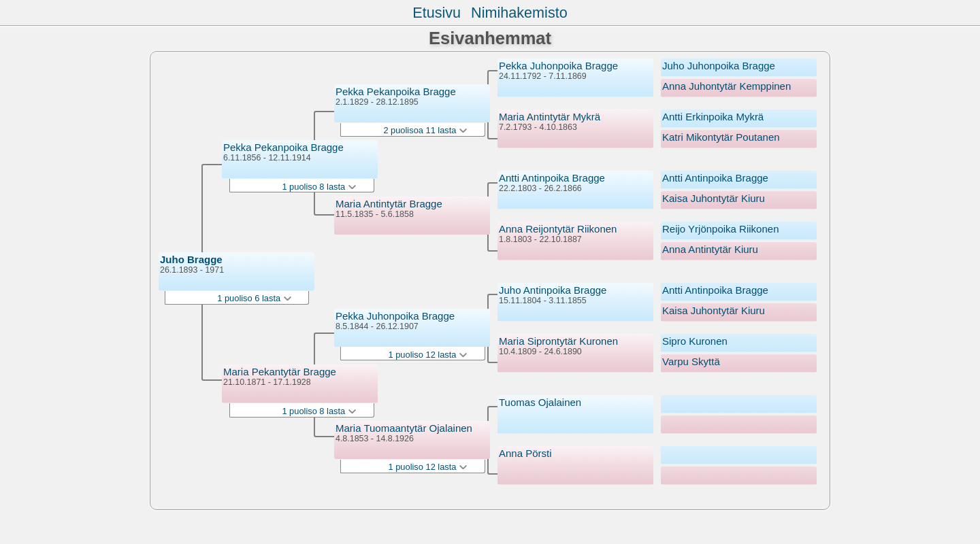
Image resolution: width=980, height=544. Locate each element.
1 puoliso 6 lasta (254, 298)
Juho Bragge (191, 259)
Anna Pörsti (525, 453)
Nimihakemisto (519, 13)
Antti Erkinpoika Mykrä (713, 117)
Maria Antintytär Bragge (389, 204)
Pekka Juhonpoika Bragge (395, 316)
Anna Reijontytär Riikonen (558, 229)
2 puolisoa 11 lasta (425, 130)
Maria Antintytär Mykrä (550, 117)
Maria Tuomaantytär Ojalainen (404, 428)
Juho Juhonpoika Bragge (719, 66)
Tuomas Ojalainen (540, 402)
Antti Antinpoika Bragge (552, 178)
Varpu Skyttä (691, 361)
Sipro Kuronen (695, 341)
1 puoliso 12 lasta (428, 355)
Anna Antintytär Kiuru (710, 249)
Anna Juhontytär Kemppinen (726, 86)
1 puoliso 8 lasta (318, 187)
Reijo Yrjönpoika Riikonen (721, 229)
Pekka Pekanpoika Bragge (283, 147)
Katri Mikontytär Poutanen (721, 137)
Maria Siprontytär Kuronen (558, 341)
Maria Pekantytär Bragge (280, 372)
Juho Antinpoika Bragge (553, 290)
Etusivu (437, 13)
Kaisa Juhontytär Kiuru (714, 198)
